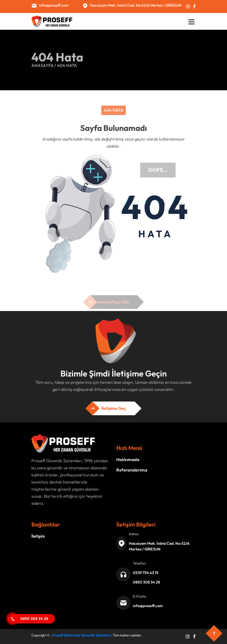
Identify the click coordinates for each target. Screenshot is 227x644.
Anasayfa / (44, 65)
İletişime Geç (113, 408)
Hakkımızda (128, 460)
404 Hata (67, 65)
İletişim (38, 536)
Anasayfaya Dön (113, 304)
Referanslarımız (132, 470)
